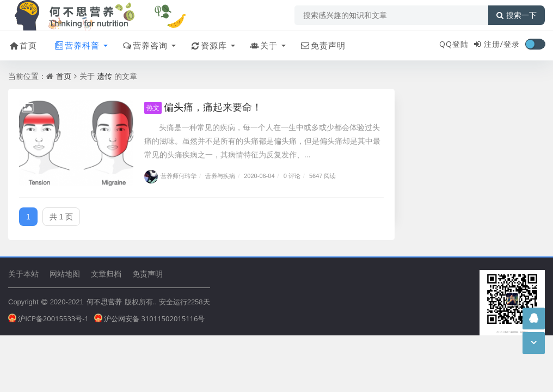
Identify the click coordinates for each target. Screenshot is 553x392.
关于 (263, 45)
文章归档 (106, 274)
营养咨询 (145, 45)
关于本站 (23, 274)
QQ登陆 (454, 44)
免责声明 (322, 45)
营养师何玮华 (170, 176)
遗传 (105, 76)
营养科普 (76, 45)
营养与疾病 (220, 176)
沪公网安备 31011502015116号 (150, 318)
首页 (23, 45)
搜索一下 (517, 15)
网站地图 (65, 274)
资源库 (208, 45)
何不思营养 (104, 302)
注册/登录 (502, 44)
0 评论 (292, 176)
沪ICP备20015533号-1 (48, 318)
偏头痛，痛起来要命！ (203, 107)
